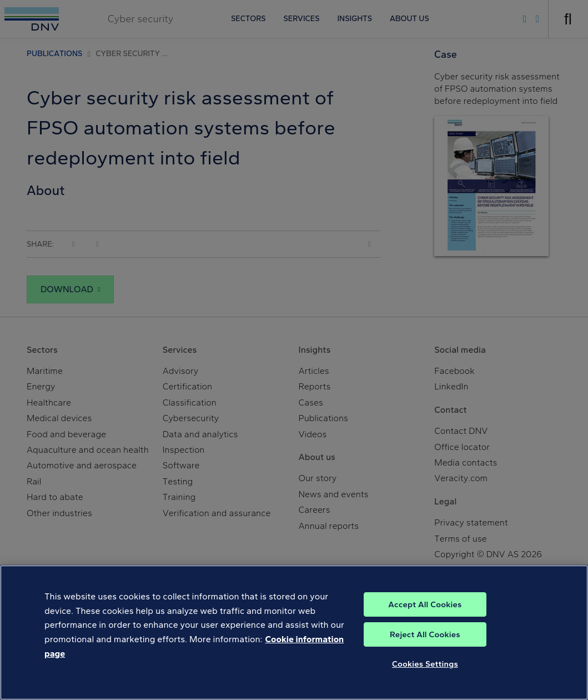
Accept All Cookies (425, 616)
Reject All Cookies (425, 646)
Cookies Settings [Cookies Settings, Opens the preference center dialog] (425, 676)
